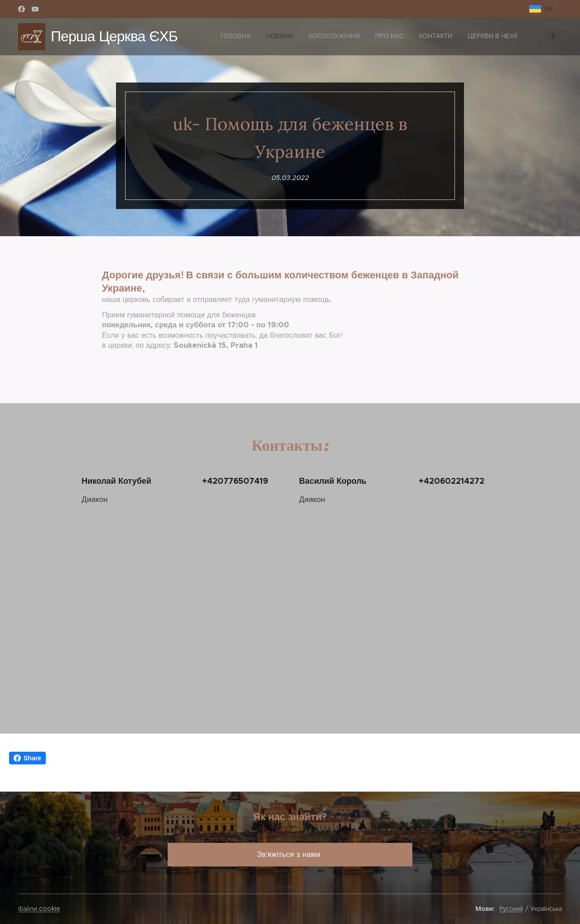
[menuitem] (446, 37)
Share (27, 758)
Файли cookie (39, 909)
